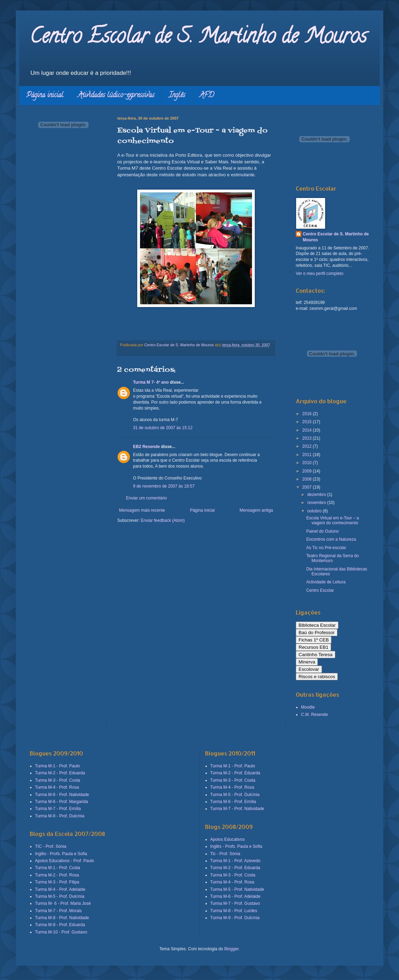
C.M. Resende (314, 715)
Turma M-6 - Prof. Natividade (62, 795)
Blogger (232, 949)
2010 (308, 463)
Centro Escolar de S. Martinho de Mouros (198, 38)
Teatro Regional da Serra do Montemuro (332, 558)
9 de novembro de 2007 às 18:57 (164, 486)
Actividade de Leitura (326, 582)
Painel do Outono (323, 531)
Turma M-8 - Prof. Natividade (62, 918)
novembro (317, 503)
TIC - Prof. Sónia (51, 846)
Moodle (308, 707)
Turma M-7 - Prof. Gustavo (235, 903)
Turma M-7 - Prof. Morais (58, 911)
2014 (308, 430)
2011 (308, 455)
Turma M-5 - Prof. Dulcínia (60, 896)
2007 (308, 487)
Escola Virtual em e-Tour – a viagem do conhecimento (333, 520)
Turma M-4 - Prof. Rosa (57, 787)
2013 (308, 438)
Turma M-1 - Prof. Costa (58, 868)
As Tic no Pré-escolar (326, 548)
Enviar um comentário (146, 498)
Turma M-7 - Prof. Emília (58, 809)
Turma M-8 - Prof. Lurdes (234, 911)
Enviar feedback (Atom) (163, 520)
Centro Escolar (320, 590)
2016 (308, 414)
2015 (308, 422)
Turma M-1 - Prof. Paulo (57, 766)
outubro (315, 511)
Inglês (177, 96)
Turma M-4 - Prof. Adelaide (60, 889)
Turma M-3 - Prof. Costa (58, 780)
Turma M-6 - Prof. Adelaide (236, 896)
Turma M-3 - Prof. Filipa (57, 882)
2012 (308, 446)
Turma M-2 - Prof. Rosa (57, 875)
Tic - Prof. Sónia (225, 854)
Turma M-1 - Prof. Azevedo (236, 861)
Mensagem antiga (256, 510)
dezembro (317, 495)
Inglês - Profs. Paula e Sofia (61, 854)
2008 (308, 479)
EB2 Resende (146, 447)
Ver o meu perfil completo (320, 274)
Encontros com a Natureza (331, 539)
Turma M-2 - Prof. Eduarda (60, 773)
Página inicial (45, 96)
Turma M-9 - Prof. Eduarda (60, 925)
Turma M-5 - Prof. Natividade (237, 889)
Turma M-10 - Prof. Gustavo (61, 932)
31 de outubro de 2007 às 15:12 (163, 428)
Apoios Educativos (228, 839)
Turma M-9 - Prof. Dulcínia (235, 918)
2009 (308, 471)
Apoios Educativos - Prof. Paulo (65, 861)
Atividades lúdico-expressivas (116, 96)
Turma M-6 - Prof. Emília (233, 802)
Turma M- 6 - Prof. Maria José (63, 903)
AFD (207, 96)
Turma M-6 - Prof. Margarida (62, 802)
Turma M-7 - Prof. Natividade (237, 809)
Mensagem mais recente (142, 510)
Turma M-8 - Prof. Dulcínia (60, 816)
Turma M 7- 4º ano (151, 382)
